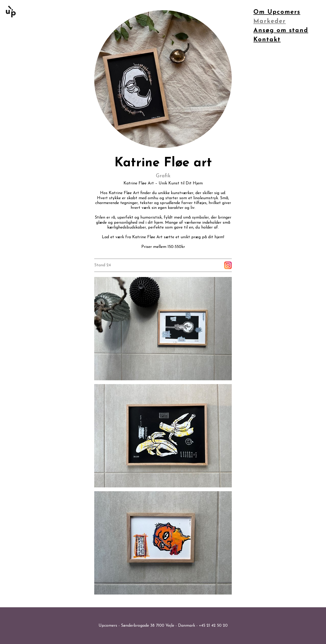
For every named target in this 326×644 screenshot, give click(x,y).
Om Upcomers (277, 12)
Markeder (270, 21)
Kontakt (267, 40)
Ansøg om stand (281, 31)
